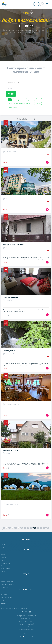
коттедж (31, 104)
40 (38, 528)
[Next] (2, 529)
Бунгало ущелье (9, 351)
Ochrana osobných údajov (26, 630)
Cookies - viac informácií (26, 624)
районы (4, 547)
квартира (23, 100)
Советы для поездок (8, 582)
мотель (39, 100)
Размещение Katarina (11, 450)
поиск (11, 94)
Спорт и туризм (6, 566)
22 (16, 528)
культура (4, 558)
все (10, 100)
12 (10, 528)
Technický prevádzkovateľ (26, 621)
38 (31, 528)
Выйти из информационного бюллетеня (14, 609)
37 (28, 528)
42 (44, 528)
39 (35, 528)
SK (20, 634)
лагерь (39, 104)
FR (20, 636)
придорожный (13, 107)
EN (24, 634)
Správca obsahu (26, 619)
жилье (3, 560)
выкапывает (22, 104)
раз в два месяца (7, 598)
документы (5, 603)
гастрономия (5, 563)
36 (25, 528)
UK (32, 636)
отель (16, 100)
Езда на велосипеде (8, 584)
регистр (35, 4)
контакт (4, 600)
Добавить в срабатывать (47, 162)
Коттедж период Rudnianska (13, 245)
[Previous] (0, 528)
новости (4, 579)
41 (41, 528)
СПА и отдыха (6, 569)
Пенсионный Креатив (11, 297)
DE (28, 634)
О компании (5, 595)
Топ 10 (3, 545)
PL (32, 634)
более (5, 163)
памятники (5, 555)
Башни (3, 571)
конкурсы (4, 587)
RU (24, 636)
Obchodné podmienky (26, 627)
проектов (4, 606)
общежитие (12, 104)
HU (28, 636)
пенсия (32, 100)
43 (48, 528)
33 (22, 528)
